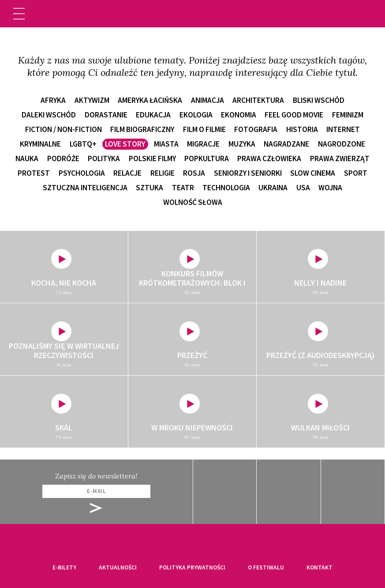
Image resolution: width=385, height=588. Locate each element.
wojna (330, 188)
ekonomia (239, 115)
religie (163, 173)
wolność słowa (193, 202)
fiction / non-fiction (64, 129)
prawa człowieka (269, 158)
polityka (104, 158)
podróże (63, 158)
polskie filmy (152, 158)
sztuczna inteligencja (85, 188)
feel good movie (294, 115)
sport (356, 173)
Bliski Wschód (319, 100)
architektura (258, 100)
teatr (183, 188)
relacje (127, 173)
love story (125, 144)
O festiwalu (266, 567)
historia (302, 129)
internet (343, 129)
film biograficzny (142, 129)
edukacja (153, 115)
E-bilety (64, 567)
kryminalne (40, 144)
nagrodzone (342, 144)
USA (303, 188)
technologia (226, 188)
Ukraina (273, 188)
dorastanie (106, 115)
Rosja (194, 173)
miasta (166, 144)
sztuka (150, 188)
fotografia (256, 129)
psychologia (82, 173)
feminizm (348, 115)
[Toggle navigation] (19, 14)
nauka (27, 158)
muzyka (242, 144)
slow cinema (313, 173)
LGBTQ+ (83, 144)
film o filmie (204, 129)
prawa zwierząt (340, 158)
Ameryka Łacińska (150, 100)
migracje (203, 144)
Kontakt (320, 567)
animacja (207, 100)
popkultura (207, 158)
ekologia (196, 115)
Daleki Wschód (49, 115)
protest (34, 173)
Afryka (53, 100)
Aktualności (118, 567)
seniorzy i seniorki (248, 173)
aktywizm (92, 100)
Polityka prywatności (192, 567)
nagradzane (286, 144)
